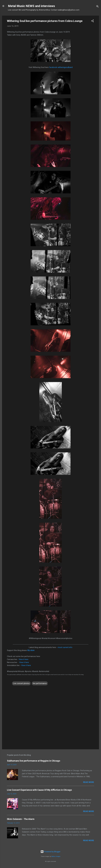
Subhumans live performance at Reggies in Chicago (34, 761)
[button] (93, 21)
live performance (40, 683)
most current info (65, 647)
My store (31, 650)
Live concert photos (21, 683)
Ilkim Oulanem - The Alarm (21, 819)
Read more (89, 782)
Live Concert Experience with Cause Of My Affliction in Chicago (39, 790)
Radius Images (56, 856)
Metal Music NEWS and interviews (31, 6)
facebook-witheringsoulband (61, 67)
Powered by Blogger (50, 852)
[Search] (98, 7)
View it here (24, 659)
